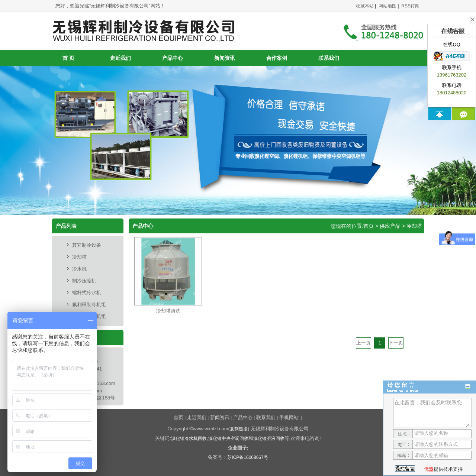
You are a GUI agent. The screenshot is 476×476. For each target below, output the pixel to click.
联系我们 (329, 58)
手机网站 (289, 417)
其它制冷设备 (87, 245)
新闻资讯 (225, 58)
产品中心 (173, 58)
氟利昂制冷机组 (89, 305)
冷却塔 (79, 257)
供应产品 (390, 226)
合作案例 (277, 58)
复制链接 (239, 429)
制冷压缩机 (84, 281)
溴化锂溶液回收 (269, 438)
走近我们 (120, 58)
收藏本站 (365, 6)
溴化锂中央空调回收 (228, 438)
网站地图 (387, 6)
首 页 (68, 58)
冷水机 (79, 269)
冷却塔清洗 (168, 311)
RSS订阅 (410, 6)
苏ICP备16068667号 (247, 457)
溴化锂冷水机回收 (189, 438)
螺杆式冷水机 (87, 293)
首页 (369, 226)
